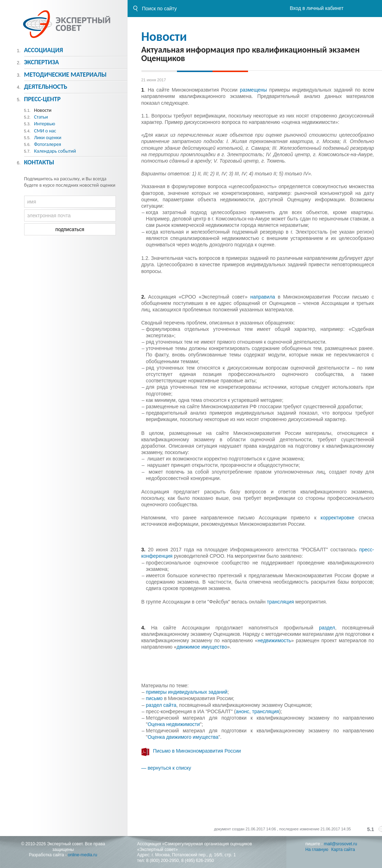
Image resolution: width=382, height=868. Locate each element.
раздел (327, 628)
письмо (155, 698)
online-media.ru (83, 855)
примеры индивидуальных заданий (187, 692)
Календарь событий (55, 151)
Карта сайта (343, 850)
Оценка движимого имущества (183, 737)
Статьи (41, 117)
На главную (317, 850)
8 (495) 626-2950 (198, 861)
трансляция (281, 602)
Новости (164, 37)
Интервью (45, 124)
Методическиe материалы (65, 75)
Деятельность (45, 87)
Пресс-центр (42, 99)
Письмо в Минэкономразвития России (197, 751)
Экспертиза (41, 62)
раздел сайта (161, 705)
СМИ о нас (45, 131)
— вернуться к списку (166, 768)
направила (264, 297)
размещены (253, 90)
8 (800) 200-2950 (162, 861)
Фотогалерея (48, 144)
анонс (242, 711)
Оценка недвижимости (174, 724)
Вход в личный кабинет (316, 8)
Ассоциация (43, 50)
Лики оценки (48, 138)
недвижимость (274, 640)
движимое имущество (202, 647)
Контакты (39, 162)
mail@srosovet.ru (340, 844)
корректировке (340, 518)
